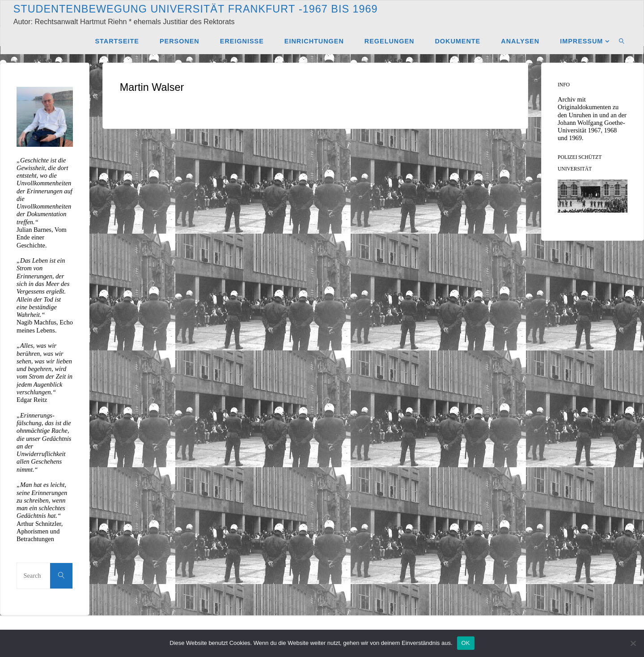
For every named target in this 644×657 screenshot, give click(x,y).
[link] (622, 41)
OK (466, 643)
